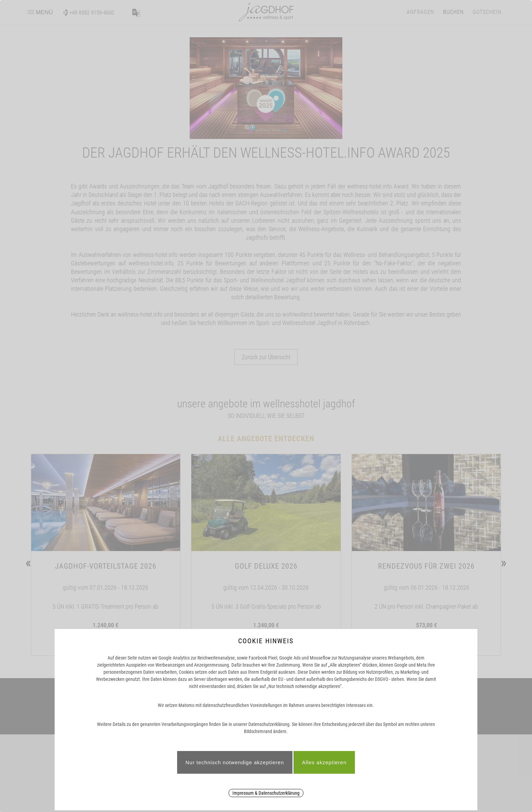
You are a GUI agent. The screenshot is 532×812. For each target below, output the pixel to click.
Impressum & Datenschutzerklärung (266, 793)
